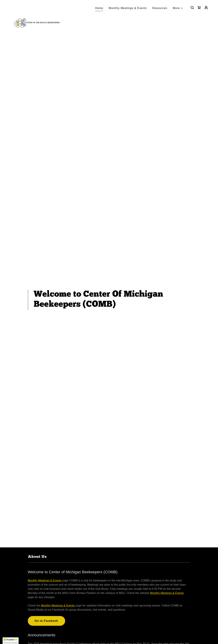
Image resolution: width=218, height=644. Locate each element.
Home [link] (99, 8)
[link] (37, 7)
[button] (178, 8)
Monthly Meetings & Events (45, 580)
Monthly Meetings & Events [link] (128, 8)
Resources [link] (160, 8)
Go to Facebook (46, 621)
